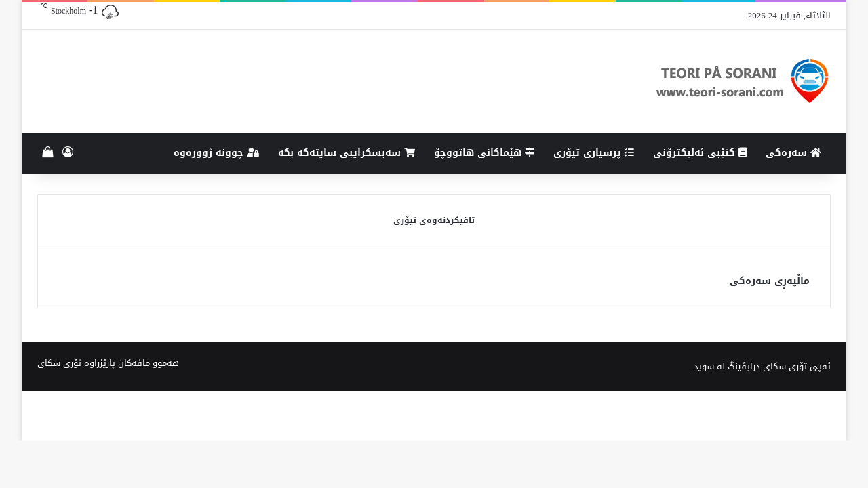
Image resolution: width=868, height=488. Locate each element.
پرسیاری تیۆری (594, 153)
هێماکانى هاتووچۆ (484, 153)
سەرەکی (793, 153)
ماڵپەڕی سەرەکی (770, 281)
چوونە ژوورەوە (216, 153)
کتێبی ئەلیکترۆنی (700, 153)
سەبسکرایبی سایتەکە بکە (347, 153)
